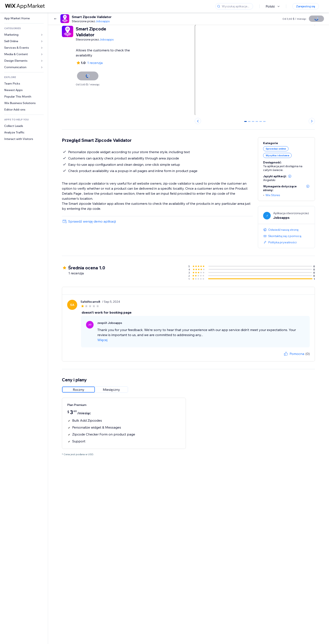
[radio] (78, 390)
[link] (24, 18)
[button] (290, 176)
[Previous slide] (198, 121)
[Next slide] (312, 121)
